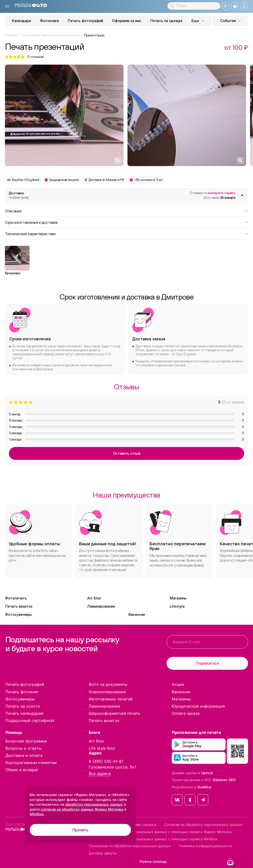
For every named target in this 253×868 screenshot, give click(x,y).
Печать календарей (24, 713)
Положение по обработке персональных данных (130, 846)
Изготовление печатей (111, 699)
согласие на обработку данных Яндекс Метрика (82, 809)
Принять (80, 830)
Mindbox (37, 814)
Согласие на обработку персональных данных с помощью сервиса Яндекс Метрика (160, 832)
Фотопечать (16, 598)
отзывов (35, 57)
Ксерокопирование (107, 692)
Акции (178, 684)
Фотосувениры (18, 614)
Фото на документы (108, 684)
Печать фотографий (85, 21)
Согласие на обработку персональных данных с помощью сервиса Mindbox (153, 839)
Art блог (94, 598)
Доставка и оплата (24, 755)
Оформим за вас (127, 21)
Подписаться (207, 663)
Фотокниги (49, 21)
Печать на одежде (166, 21)
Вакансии (137, 614)
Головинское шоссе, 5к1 (112, 767)
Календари (21, 21)
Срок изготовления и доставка (126, 222)
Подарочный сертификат (30, 720)
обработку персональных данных (94, 804)
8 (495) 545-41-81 (106, 761)
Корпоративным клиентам (31, 763)
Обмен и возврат (22, 770)
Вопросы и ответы (24, 748)
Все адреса (100, 774)
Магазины (178, 598)
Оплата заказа (186, 713)
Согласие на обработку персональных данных (203, 825)
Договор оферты (103, 853)
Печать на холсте (23, 706)
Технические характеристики (126, 233)
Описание (126, 211)
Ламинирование (101, 606)
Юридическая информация (198, 706)
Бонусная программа (26, 741)
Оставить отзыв (127, 453)
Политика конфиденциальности (205, 846)
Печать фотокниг (22, 692)
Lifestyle (177, 606)
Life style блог (102, 748)
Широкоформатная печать (115, 713)
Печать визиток (19, 606)
